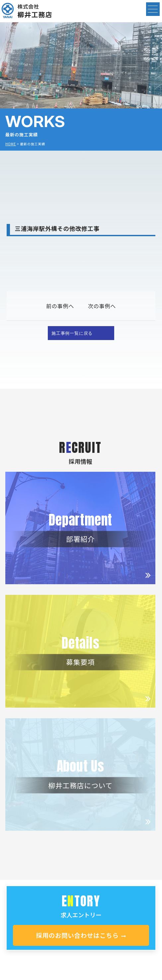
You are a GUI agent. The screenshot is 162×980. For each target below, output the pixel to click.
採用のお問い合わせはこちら (81, 935)
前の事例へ (60, 306)
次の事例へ (102, 306)
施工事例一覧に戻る (72, 333)
